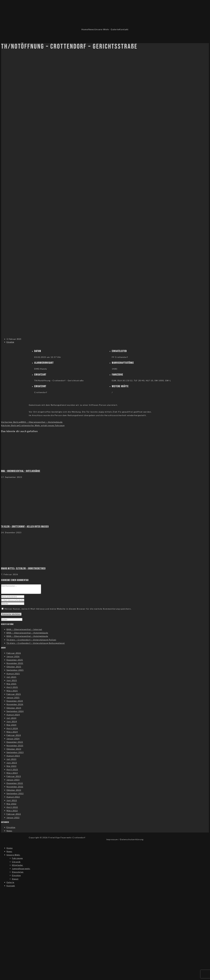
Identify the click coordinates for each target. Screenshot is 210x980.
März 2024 (12, 732)
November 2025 (15, 663)
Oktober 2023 (14, 749)
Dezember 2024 (15, 701)
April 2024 (12, 728)
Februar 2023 (14, 776)
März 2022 (12, 811)
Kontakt (124, 29)
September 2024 (15, 711)
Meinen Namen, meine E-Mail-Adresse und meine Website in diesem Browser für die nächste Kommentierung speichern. (68, 609)
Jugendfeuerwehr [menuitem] (21, 869)
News (91, 29)
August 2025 (13, 674)
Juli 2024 (11, 718)
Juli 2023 (11, 759)
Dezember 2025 (15, 660)
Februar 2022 (14, 814)
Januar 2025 (13, 697)
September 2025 (15, 670)
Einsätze (10, 342)
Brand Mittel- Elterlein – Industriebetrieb (23, 569)
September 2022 (15, 793)
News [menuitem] (9, 851)
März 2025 (12, 691)
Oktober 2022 (14, 790)
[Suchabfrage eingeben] (12, 619)
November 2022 (15, 787)
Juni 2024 (12, 721)
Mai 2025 (11, 684)
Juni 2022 (12, 800)
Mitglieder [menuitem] (18, 865)
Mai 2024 (11, 725)
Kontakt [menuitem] (11, 886)
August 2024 (13, 715)
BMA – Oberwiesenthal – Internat (24, 629)
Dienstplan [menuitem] (18, 872)
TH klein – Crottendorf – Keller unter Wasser (25, 527)
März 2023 (12, 773)
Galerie (115, 29)
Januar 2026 (13, 656)
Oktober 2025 (14, 667)
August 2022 (13, 797)
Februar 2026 (14, 653)
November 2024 (15, 704)
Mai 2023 (11, 766)
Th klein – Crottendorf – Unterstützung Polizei (31, 640)
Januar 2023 (13, 780)
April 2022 (12, 807)
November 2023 (15, 746)
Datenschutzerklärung (132, 839)
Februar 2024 (14, 735)
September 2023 (15, 752)
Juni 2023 (12, 763)
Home (85, 29)
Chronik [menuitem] (16, 862)
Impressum (112, 839)
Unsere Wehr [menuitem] (13, 855)
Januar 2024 (13, 739)
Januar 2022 (13, 817)
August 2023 (13, 756)
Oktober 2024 (14, 708)
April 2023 (12, 769)
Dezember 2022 (15, 783)
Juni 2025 (12, 680)
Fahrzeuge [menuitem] (17, 858)
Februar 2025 (14, 694)
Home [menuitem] (10, 848)
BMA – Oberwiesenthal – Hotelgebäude (21, 471)
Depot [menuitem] (15, 879)
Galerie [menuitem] (10, 882)
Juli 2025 (11, 677)
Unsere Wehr (102, 29)
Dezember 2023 (15, 742)
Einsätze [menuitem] (16, 875)
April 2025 (12, 687)
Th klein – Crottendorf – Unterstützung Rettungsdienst (36, 643)
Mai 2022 (11, 804)
